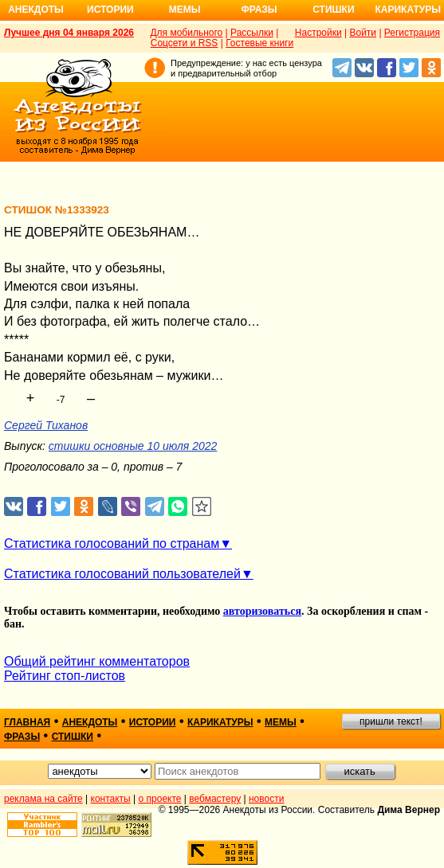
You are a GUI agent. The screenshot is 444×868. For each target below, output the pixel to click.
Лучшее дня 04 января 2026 (69, 33)
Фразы (259, 10)
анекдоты (90, 722)
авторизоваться (262, 611)
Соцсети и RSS (185, 43)
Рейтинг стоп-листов (65, 676)
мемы (281, 722)
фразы (22, 737)
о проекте (160, 799)
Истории (110, 10)
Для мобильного (186, 33)
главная (27, 722)
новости (266, 799)
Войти (363, 33)
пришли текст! (391, 721)
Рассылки (252, 33)
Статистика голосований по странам (112, 543)
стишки (73, 737)
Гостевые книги (259, 43)
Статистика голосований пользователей (122, 574)
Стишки (333, 10)
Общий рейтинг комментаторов (97, 661)
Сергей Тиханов (46, 425)
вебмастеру (215, 799)
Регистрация (412, 33)
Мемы (185, 10)
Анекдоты (36, 10)
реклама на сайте (43, 799)
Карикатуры (408, 10)
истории (153, 722)
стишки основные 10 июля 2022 (133, 446)
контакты (111, 799)
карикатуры (220, 722)
